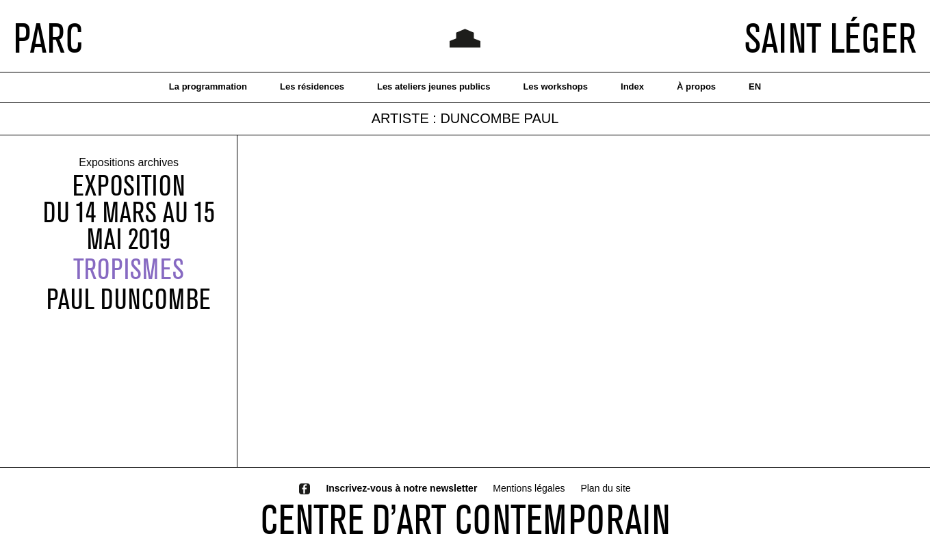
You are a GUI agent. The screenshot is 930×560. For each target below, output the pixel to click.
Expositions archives (129, 163)
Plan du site (605, 488)
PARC (48, 38)
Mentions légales (529, 488)
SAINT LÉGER (830, 38)
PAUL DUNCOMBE (129, 299)
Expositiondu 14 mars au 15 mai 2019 (129, 212)
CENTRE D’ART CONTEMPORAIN (465, 519)
